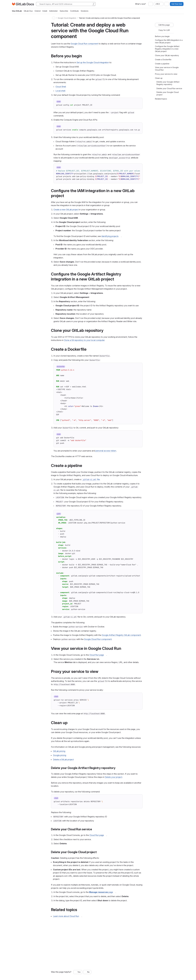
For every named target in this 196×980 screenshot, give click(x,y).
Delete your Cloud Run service (169, 88)
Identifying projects (110, 236)
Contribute (74, 11)
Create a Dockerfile (163, 60)
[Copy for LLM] (163, 30)
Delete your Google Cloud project (168, 93)
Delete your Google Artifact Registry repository (168, 83)
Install (45, 11)
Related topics (161, 99)
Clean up (159, 78)
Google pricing (60, 755)
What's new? (140, 4)
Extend (38, 11)
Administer (53, 11)
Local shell (60, 91)
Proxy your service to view (166, 74)
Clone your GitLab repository (167, 55)
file (91, 479)
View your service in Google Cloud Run (167, 69)
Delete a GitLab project (63, 759)
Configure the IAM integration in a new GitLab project (169, 41)
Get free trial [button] (177, 4)
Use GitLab (17, 11)
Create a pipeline (162, 64)
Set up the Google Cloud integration (93, 62)
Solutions (85, 11)
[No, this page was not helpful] (87, 972)
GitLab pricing (59, 751)
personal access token (106, 451)
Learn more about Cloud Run (66, 916)
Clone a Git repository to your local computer (84, 340)
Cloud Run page (97, 655)
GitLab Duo (28, 11)
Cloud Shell (61, 87)
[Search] (66, 4)
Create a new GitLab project (66, 210)
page (101, 892)
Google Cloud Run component (84, 44)
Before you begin (162, 36)
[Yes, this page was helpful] (78, 972)
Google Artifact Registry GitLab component (121, 635)
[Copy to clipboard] (138, 102)
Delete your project (113, 777)
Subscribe (64, 11)
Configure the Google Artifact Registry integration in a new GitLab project (167, 49)
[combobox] (151, 4)
